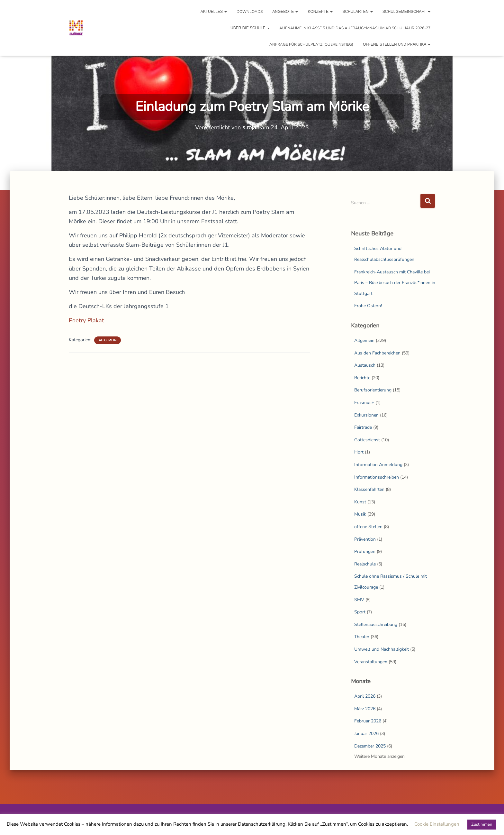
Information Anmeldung (378, 465)
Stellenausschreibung (376, 624)
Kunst (360, 502)
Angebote (285, 12)
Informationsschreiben (377, 477)
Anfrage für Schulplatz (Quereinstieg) (311, 44)
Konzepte (320, 12)
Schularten (357, 12)
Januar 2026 (366, 734)
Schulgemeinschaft (406, 12)
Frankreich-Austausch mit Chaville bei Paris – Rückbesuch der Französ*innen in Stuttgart (395, 283)
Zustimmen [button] (482, 824)
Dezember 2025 (370, 746)
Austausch (365, 365)
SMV (359, 600)
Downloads (250, 12)
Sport (360, 612)
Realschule (365, 564)
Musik (360, 514)
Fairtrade (363, 427)
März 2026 (365, 709)
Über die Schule (250, 28)
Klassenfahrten (369, 489)
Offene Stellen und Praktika (397, 44)
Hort (359, 452)
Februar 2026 (368, 721)
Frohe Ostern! (368, 306)
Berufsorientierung (373, 390)
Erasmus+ (364, 403)
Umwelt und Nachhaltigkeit (382, 649)
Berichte (362, 378)
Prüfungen (365, 551)
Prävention (365, 539)
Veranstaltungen (371, 662)
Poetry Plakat (86, 320)
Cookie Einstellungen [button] (437, 824)
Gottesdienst (367, 440)
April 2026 (365, 696)
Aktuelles (214, 12)
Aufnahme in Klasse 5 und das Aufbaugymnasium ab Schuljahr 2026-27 (355, 28)
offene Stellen (368, 527)
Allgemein (108, 340)
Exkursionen (366, 415)
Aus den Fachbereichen (377, 353)
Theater (362, 637)
